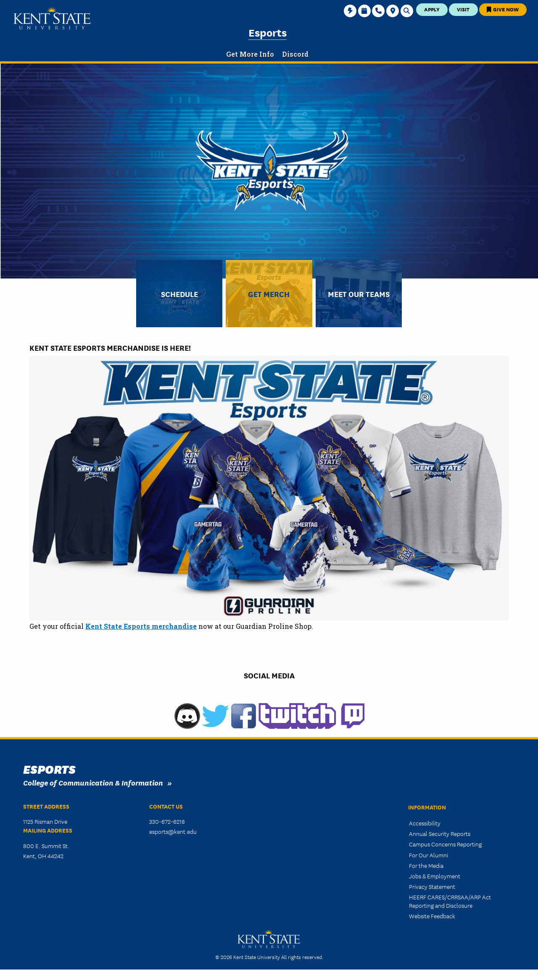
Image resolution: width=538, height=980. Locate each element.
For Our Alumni (429, 855)
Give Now (503, 9)
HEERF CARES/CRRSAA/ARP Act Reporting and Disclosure (450, 901)
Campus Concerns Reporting (445, 844)
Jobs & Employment (435, 876)
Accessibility (425, 823)
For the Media (426, 865)
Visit (463, 9)
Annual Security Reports (440, 833)
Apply (432, 9)
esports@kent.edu (173, 831)
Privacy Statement (432, 886)
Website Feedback (432, 916)
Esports (268, 32)
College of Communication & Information (93, 782)
